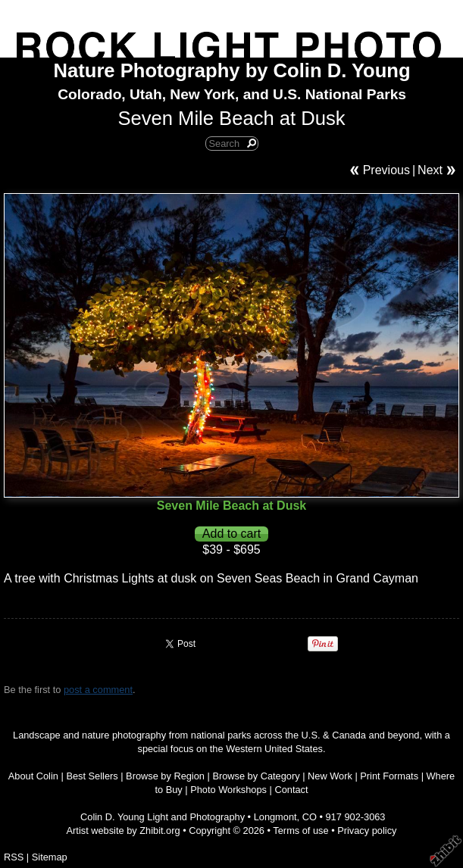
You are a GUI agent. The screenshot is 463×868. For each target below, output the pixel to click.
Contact (291, 790)
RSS (14, 857)
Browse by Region (165, 776)
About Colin (33, 776)
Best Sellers (92, 776)
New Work (330, 776)
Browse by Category (256, 776)
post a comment (98, 690)
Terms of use (300, 831)
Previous (386, 170)
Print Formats (389, 776)
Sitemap (50, 857)
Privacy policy (367, 831)
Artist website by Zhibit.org (124, 831)
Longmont (275, 817)
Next (430, 170)
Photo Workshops (228, 790)
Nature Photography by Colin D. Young (232, 70)
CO (310, 817)
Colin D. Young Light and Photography (163, 817)
